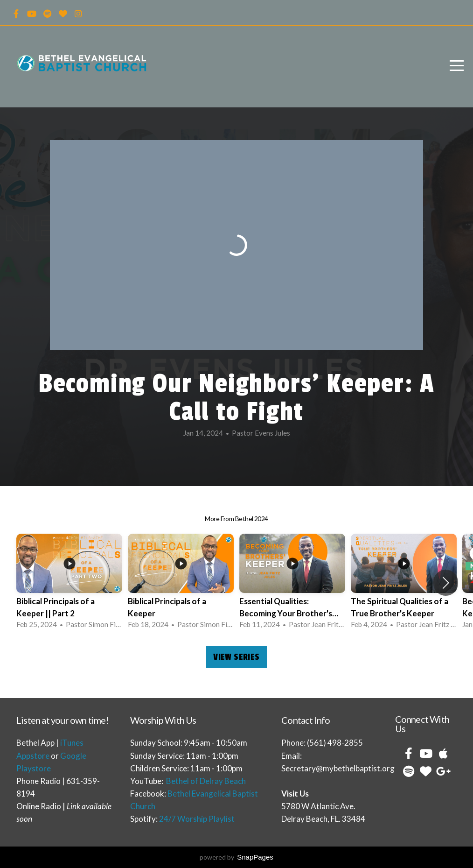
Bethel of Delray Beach (206, 781)
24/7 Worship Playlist (197, 819)
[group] (69, 583)
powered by (236, 857)
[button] (446, 583)
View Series (236, 657)
